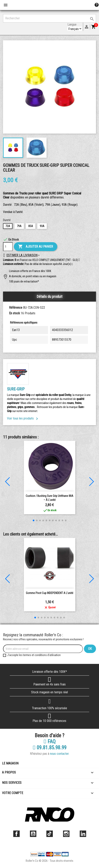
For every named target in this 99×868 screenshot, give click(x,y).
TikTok (50, 834)
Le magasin (10, 763)
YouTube (33, 834)
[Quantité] (8, 247)
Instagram (66, 834)
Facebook (16, 834)
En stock (14, 313)
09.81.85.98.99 (49, 748)
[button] (72, 264)
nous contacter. (60, 754)
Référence (16, 308)
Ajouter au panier (36, 247)
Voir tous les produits (23, 418)
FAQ (49, 742)
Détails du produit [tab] (50, 296)
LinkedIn (83, 834)
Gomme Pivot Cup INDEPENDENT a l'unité (50, 593)
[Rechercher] (49, 18)
